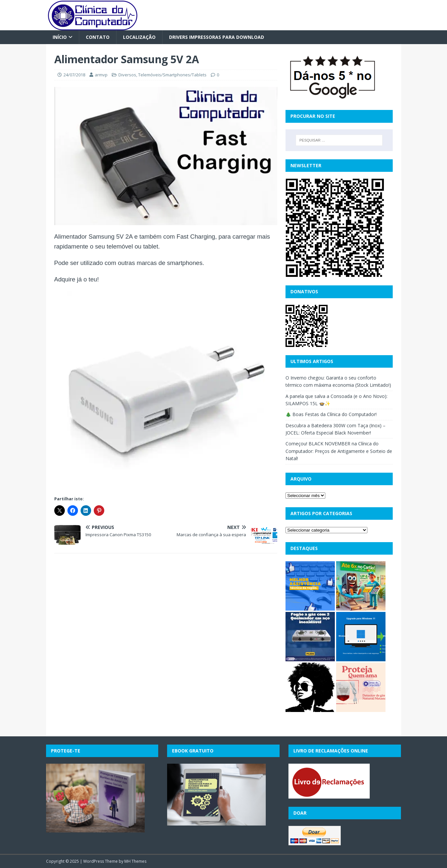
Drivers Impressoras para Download (217, 37)
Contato (98, 37)
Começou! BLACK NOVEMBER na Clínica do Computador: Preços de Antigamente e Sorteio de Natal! (339, 451)
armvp (101, 75)
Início (60, 37)
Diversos (127, 75)
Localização (139, 37)
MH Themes (135, 861)
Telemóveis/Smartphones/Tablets (172, 75)
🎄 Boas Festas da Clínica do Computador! (331, 414)
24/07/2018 (74, 75)
